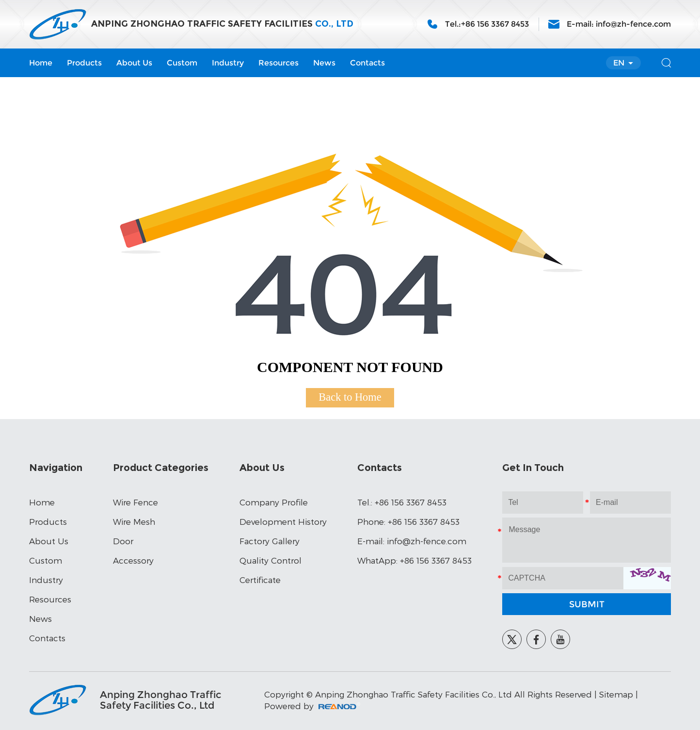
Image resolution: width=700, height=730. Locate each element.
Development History (283, 521)
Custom (182, 63)
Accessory (133, 560)
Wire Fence (135, 502)
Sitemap (616, 694)
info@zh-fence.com (633, 24)
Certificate (260, 580)
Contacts (367, 63)
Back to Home (350, 397)
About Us (134, 63)
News (324, 63)
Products (84, 63)
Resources (278, 63)
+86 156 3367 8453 (436, 560)
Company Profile (274, 502)
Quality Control (270, 560)
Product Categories (161, 468)
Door (123, 541)
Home (41, 63)
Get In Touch (533, 468)
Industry (228, 63)
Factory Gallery (270, 541)
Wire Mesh (134, 521)
